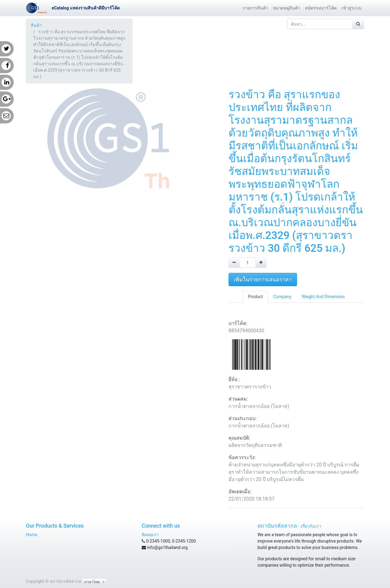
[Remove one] (234, 263)
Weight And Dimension (323, 297)
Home (32, 535)
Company (282, 297)
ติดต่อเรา (150, 535)
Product (255, 297)
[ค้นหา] (358, 24)
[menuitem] (255, 8)
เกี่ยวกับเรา (311, 526)
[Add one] (261, 263)
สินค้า (36, 25)
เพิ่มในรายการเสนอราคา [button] (263, 280)
